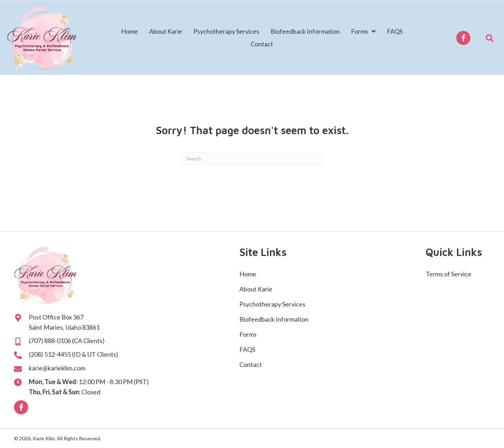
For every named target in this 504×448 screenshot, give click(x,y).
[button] (463, 38)
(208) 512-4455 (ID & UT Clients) (74, 354)
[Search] (252, 159)
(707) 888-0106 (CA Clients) (67, 341)
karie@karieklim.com (57, 368)
